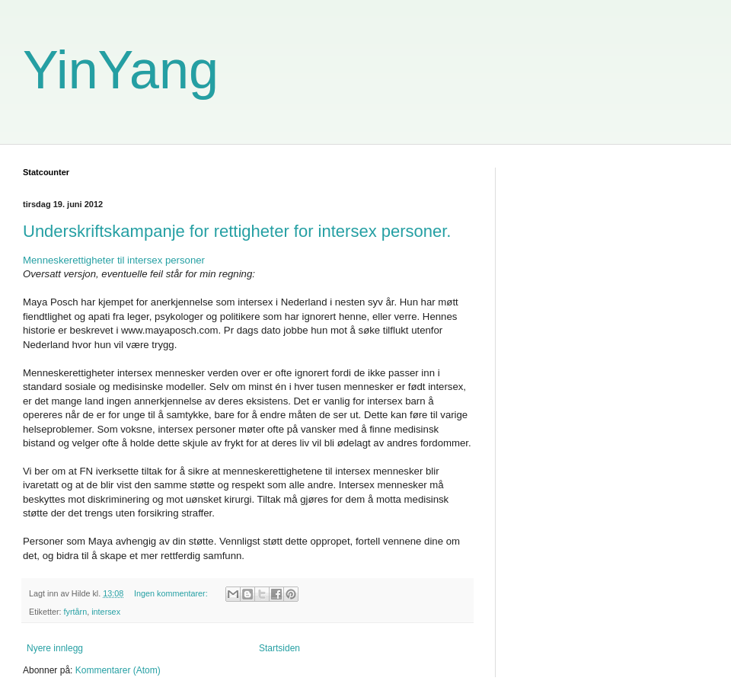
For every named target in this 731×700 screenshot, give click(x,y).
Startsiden (279, 648)
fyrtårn (76, 612)
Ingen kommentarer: (172, 593)
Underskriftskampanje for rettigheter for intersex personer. (237, 231)
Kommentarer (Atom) (118, 670)
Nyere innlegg (55, 648)
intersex (106, 612)
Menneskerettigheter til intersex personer (114, 260)
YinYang (121, 70)
